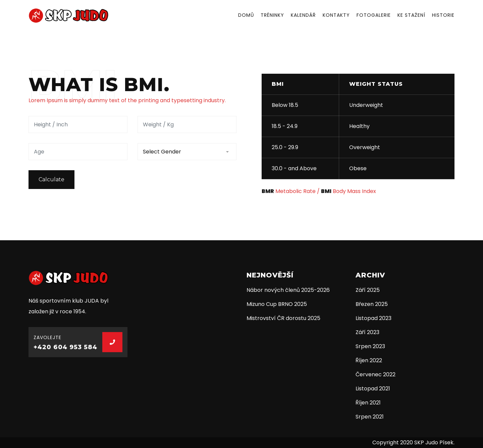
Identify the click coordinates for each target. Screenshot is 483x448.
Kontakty (336, 15)
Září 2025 (368, 290)
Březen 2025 (372, 304)
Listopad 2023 (373, 318)
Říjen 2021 (368, 403)
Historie (443, 15)
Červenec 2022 (375, 374)
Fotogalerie (374, 15)
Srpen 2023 (370, 346)
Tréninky (272, 15)
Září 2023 (367, 332)
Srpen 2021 (370, 417)
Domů (246, 15)
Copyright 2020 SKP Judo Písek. (413, 442)
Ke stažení (411, 15)
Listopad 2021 (373, 389)
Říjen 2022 (369, 360)
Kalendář (303, 15)
